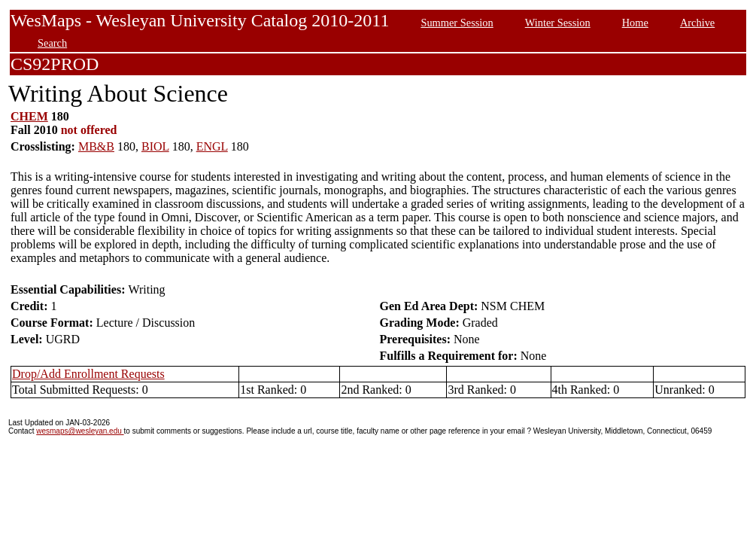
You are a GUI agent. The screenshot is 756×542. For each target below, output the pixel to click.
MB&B (96, 146)
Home (635, 23)
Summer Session (457, 23)
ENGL (212, 146)
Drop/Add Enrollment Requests (88, 374)
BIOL (155, 146)
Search (52, 43)
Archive (697, 23)
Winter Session (558, 23)
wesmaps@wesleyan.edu (80, 431)
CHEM (29, 116)
